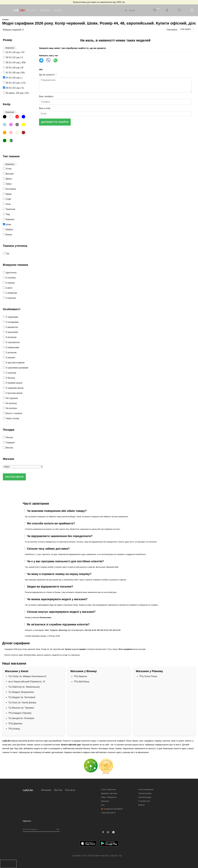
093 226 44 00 (90, 630)
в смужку (9, 283)
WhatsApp (63, 630)
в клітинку (9, 278)
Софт (7, 199)
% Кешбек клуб (144, 801)
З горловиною (11, 342)
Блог (103, 805)
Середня (9, 443)
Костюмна (9, 189)
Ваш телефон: (46, 96)
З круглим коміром (14, 363)
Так (6, 254)
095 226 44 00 (103, 630)
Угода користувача (108, 813)
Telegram (54, 630)
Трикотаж (9, 209)
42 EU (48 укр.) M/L (14, 73)
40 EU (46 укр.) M (13, 68)
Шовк (7, 224)
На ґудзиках (10, 398)
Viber (47, 630)
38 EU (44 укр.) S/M (14, 63)
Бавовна (9, 219)
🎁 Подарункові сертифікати (112, 809)
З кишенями (10, 332)
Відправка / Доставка (109, 793)
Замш (7, 184)
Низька (8, 437)
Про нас (58, 790)
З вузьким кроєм (13, 393)
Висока (8, 448)
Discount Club (112, 567)
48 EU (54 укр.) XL (14, 88)
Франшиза (105, 801)
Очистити (10, 48)
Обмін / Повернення (109, 797)
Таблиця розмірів (145, 793)
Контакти (58, 10)
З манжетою (10, 327)
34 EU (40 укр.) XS (14, 52)
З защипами (10, 317)
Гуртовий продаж (145, 797)
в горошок (9, 298)
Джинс (8, 179)
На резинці (10, 403)
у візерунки (10, 293)
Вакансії (141, 805)
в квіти (8, 288)
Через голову (11, 418)
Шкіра (7, 194)
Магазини (45, 10)
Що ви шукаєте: (48, 75)
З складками (11, 322)
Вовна (7, 235)
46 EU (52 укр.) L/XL (14, 83)
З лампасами (11, 347)
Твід (6, 214)
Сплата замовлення (146, 790)
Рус (124, 856)
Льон (7, 204)
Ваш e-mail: (45, 108)
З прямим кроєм (13, 383)
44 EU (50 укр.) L (13, 78)
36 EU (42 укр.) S (13, 57)
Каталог (31, 10)
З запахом (9, 373)
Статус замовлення (108, 790)
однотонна (10, 273)
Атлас (7, 169)
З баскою (9, 378)
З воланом (10, 337)
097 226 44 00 (115, 630)
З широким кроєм (13, 388)
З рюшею (9, 357)
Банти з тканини (13, 413)
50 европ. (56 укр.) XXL (16, 93)
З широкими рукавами (16, 368)
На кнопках (10, 408)
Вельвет (8, 174)
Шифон (8, 229)
